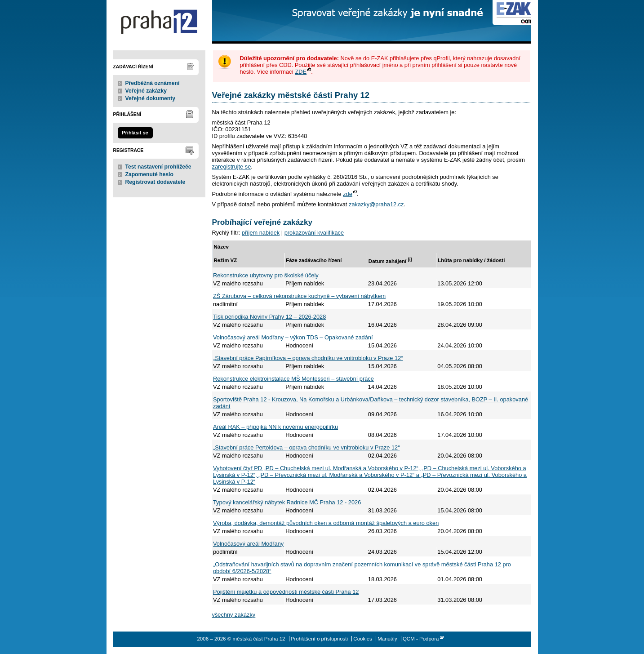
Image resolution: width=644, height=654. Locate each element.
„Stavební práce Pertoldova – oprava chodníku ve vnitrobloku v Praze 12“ (306, 447)
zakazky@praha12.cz (376, 204)
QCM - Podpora (421, 639)
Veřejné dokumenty (150, 98)
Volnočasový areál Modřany (248, 544)
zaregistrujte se (232, 167)
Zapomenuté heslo (149, 174)
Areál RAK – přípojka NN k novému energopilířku (275, 427)
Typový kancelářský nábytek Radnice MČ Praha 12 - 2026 (287, 502)
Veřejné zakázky (146, 91)
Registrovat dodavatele (155, 182)
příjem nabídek (261, 233)
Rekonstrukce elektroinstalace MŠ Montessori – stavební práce (293, 379)
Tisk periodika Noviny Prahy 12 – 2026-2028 (269, 317)
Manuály (387, 639)
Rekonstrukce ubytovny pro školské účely (266, 275)
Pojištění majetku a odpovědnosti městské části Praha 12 (286, 592)
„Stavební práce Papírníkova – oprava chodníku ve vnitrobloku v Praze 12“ (308, 358)
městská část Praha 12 (159, 22)
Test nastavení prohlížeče (158, 167)
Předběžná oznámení (153, 83)
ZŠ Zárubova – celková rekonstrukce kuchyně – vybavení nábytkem (299, 296)
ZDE (301, 72)
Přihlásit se (135, 133)
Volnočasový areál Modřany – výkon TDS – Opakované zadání (293, 337)
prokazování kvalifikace (314, 233)
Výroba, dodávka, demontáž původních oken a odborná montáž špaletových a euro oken (326, 523)
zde (348, 194)
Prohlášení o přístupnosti (319, 639)
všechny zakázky (234, 615)
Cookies (363, 639)
